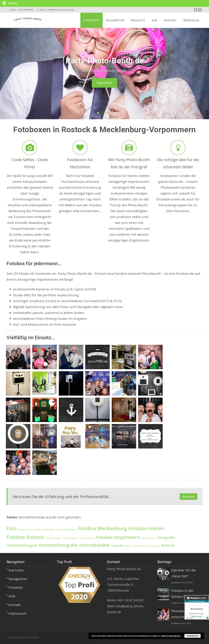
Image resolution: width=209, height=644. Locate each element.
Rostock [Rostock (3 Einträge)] (168, 545)
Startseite (92, 20)
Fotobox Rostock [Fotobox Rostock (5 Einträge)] (25, 537)
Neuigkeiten (115, 20)
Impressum (191, 20)
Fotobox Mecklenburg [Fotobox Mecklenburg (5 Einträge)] (102, 528)
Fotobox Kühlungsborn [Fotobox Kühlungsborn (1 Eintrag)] (66, 530)
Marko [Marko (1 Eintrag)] (128, 546)
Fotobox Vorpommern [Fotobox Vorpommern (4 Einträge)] (118, 537)
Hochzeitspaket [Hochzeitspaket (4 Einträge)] (94, 545)
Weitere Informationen (171, 636)
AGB (154, 20)
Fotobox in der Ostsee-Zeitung (183, 594)
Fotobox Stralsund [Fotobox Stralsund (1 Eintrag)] (70, 538)
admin (177, 582)
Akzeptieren (193, 636)
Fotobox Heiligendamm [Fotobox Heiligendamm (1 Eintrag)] (45, 530)
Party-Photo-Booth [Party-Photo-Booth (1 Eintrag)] (140, 546)
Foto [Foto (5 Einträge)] (12, 528)
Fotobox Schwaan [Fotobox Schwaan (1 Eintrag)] (53, 538)
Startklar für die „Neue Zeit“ (183, 573)
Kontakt (170, 20)
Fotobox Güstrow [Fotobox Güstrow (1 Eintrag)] (26, 530)
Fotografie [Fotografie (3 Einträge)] (166, 537)
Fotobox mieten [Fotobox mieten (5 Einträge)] (146, 528)
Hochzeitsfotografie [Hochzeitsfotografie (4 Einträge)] (58, 545)
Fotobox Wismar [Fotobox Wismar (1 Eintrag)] (148, 538)
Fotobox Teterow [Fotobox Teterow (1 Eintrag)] (87, 538)
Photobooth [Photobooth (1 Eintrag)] (155, 546)
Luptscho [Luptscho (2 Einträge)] (117, 546)
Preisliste (138, 20)
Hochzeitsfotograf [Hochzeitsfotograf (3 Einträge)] (22, 545)
